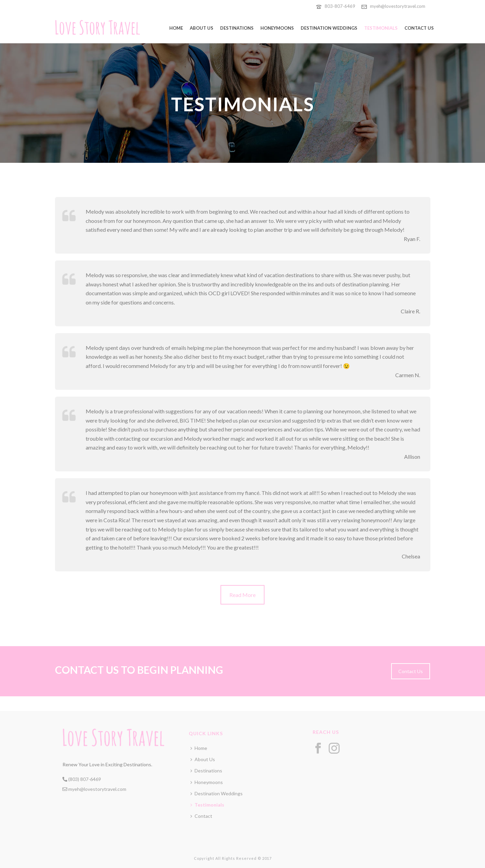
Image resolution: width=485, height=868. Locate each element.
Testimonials (381, 28)
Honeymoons (277, 28)
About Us (202, 28)
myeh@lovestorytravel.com (398, 6)
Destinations (237, 28)
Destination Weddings (329, 28)
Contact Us (419, 28)
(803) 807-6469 (82, 779)
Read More (242, 595)
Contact (201, 816)
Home (176, 28)
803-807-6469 (340, 6)
